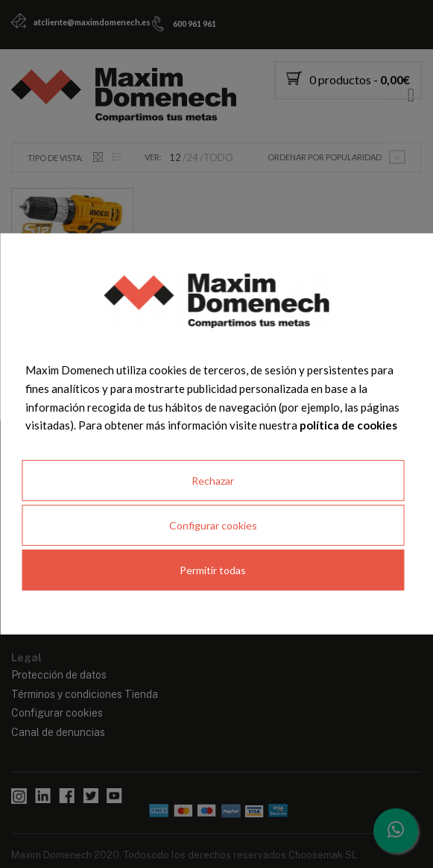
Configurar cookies (213, 525)
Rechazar (213, 481)
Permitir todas (213, 570)
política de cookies (348, 425)
